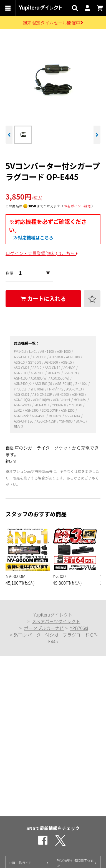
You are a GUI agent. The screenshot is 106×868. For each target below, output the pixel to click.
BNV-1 (81, 421)
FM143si (20, 351)
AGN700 (78, 394)
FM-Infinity (55, 389)
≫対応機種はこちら (33, 238)
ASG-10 (20, 362)
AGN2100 (21, 373)
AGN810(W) (42, 400)
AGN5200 (62, 394)
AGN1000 (64, 351)
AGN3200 (51, 362)
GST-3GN (70, 373)
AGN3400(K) (23, 383)
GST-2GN (35, 362)
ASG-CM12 (53, 367)
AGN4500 (39, 416)
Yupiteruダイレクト (53, 615)
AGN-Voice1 (62, 400)
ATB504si (57, 357)
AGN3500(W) (60, 378)
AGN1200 (68, 410)
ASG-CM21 (22, 367)
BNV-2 (18, 426)
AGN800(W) (40, 378)
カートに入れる (43, 298)
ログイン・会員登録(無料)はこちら (42, 253)
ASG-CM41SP (47, 421)
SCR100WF (50, 410)
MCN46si (55, 416)
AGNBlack (22, 416)
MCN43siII (42, 405)
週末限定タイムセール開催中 (53, 23)
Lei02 (18, 410)
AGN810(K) (22, 400)
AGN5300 (32, 410)
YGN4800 (66, 421)
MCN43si (54, 373)
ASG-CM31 (22, 394)
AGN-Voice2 (23, 405)
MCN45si (80, 400)
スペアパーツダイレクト (56, 621)
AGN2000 (38, 373)
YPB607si (60, 405)
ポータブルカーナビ (44, 628)
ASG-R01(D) (44, 383)
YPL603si (76, 405)
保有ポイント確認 (77, 206)
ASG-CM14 (73, 416)
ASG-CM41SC (24, 421)
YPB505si (21, 389)
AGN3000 (40, 357)
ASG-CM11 (22, 357)
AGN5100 (73, 357)
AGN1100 (47, 351)
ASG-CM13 (75, 389)
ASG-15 (67, 362)
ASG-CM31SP (43, 394)
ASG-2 (37, 367)
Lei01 (33, 351)
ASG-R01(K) (64, 383)
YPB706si (38, 389)
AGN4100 (21, 378)
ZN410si (82, 383)
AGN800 (70, 367)
